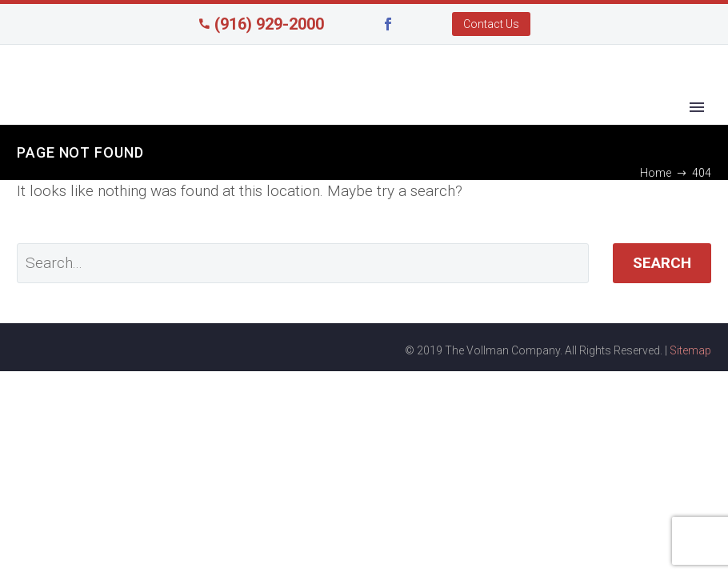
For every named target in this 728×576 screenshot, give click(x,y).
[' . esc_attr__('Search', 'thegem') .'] (303, 263)
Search (662, 263)
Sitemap (690, 350)
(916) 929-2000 (269, 24)
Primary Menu (697, 107)
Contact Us (491, 24)
